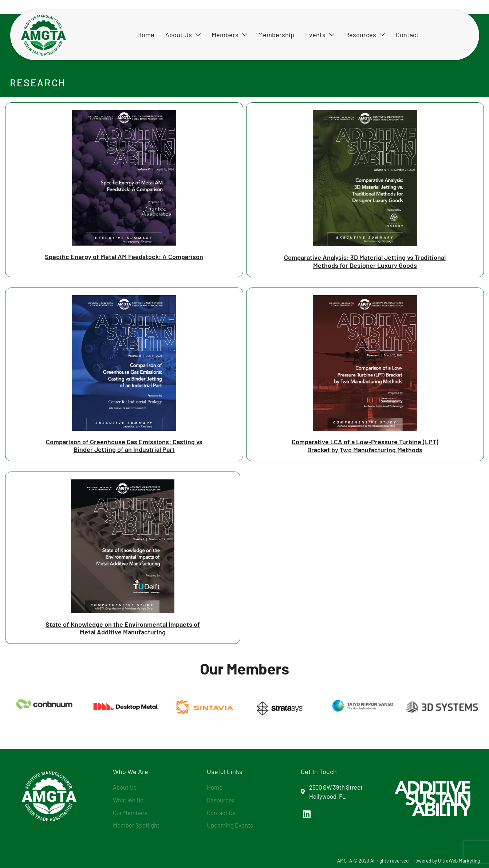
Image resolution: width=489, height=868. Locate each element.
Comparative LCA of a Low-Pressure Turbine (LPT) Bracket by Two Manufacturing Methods (365, 446)
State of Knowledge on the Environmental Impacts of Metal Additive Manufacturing (123, 628)
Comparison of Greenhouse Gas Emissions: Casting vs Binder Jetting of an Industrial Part (124, 446)
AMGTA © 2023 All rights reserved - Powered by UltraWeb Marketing (409, 861)
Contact (407, 35)
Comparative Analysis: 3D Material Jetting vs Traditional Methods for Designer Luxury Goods (365, 261)
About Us (183, 35)
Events (320, 35)
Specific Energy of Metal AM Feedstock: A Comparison (124, 257)
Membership (276, 35)
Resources (365, 35)
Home (146, 35)
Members (229, 35)
